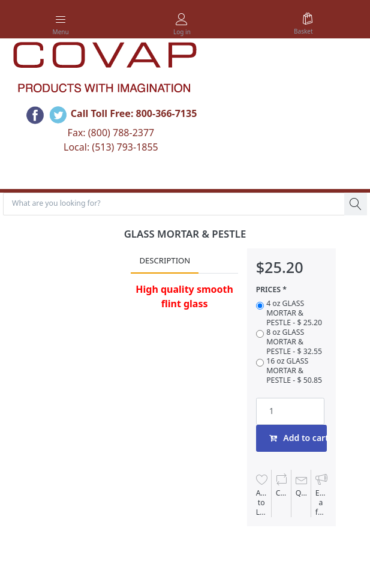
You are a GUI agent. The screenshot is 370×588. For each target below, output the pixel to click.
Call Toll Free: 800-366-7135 (134, 113)
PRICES (268, 290)
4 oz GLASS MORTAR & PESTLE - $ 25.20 (294, 313)
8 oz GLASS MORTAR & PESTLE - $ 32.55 (294, 342)
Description (165, 260)
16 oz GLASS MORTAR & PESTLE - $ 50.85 (294, 371)
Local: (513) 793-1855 (111, 147)
